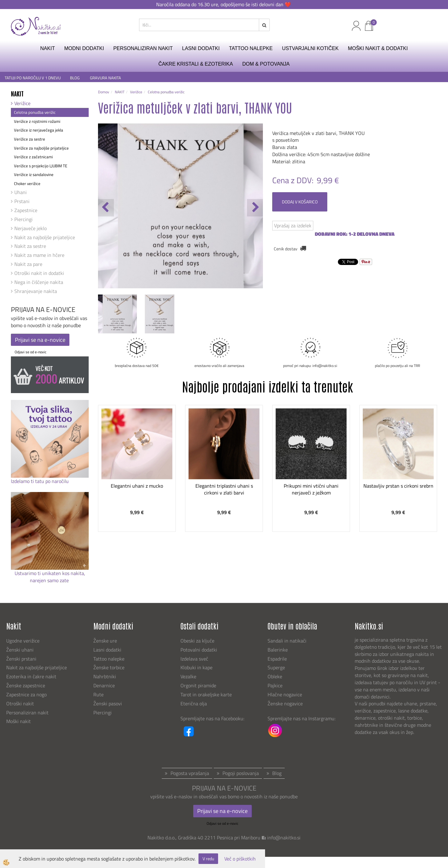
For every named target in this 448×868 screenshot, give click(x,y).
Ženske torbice (109, 667)
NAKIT (47, 48)
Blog (277, 773)
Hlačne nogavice (285, 694)
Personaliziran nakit (27, 713)
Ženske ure (106, 641)
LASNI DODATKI (201, 48)
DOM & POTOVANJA (266, 64)
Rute (98, 694)
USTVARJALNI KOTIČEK (310, 48)
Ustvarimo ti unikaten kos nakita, (50, 573)
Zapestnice (26, 210)
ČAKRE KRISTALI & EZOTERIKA (196, 64)
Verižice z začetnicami (33, 157)
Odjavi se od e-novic (30, 352)
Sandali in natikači (288, 641)
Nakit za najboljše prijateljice (45, 237)
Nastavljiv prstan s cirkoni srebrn (398, 486)
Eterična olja (194, 703)
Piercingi (23, 219)
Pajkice (275, 685)
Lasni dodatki (107, 650)
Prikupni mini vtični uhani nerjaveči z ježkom (311, 489)
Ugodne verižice (23, 641)
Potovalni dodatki (199, 650)
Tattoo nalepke (109, 659)
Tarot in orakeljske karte (206, 694)
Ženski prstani (22, 659)
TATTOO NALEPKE (251, 48)
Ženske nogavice (285, 703)
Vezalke (188, 676)
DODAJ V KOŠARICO (300, 202)
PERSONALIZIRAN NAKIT (143, 48)
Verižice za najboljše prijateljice (41, 148)
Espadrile (277, 659)
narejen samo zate (50, 580)
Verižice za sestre (30, 139)
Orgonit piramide (198, 685)
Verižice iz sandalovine (34, 174)
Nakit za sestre (30, 246)
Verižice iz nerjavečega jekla (39, 130)
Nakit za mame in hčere (39, 255)
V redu (208, 859)
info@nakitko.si (284, 838)
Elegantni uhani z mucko (137, 486)
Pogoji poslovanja (241, 773)
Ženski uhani (21, 650)
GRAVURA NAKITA (105, 78)
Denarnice (104, 685)
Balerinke (278, 650)
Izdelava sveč (194, 659)
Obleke (275, 676)
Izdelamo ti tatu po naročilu (40, 481)
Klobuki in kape (196, 667)
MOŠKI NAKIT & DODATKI (378, 48)
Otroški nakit (20, 703)
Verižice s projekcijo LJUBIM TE (41, 166)
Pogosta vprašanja (190, 773)
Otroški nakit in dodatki (39, 273)
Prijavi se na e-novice (40, 340)
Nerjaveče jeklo (30, 228)
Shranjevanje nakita (36, 291)
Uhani (21, 192)
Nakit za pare (28, 264)
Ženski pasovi (108, 703)
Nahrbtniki (105, 676)
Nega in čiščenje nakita (39, 282)
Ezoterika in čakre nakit (32, 676)
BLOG (75, 78)
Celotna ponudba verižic (35, 112)
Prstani (22, 201)
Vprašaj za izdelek (293, 225)
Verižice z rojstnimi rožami (37, 121)
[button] (255, 208)
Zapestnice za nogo (27, 694)
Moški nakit (19, 721)
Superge (276, 667)
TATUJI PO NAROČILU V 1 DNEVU (33, 78)
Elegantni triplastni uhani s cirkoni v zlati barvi (224, 489)
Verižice (22, 103)
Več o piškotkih (240, 859)
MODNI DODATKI (84, 48)
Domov (104, 92)
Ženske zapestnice (26, 685)
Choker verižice (27, 183)
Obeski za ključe (197, 641)
